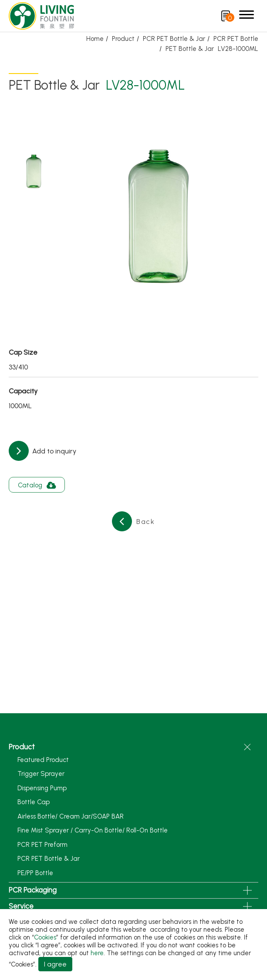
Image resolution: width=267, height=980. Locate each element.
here (97, 953)
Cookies (45, 937)
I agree (55, 964)
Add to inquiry (53, 451)
